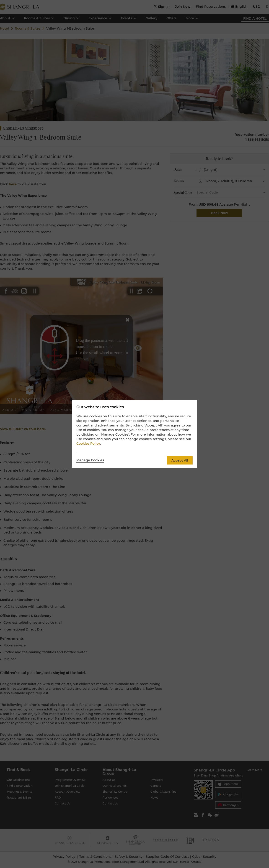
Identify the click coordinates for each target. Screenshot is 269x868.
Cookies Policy (88, 444)
